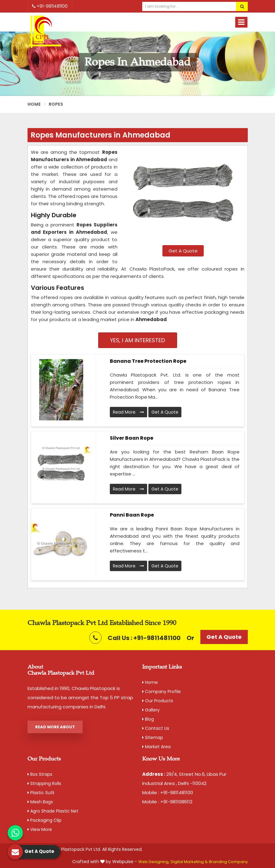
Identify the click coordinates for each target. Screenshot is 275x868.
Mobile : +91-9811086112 (167, 802)
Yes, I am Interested (137, 340)
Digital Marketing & (189, 862)
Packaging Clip (45, 820)
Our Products (158, 701)
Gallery (151, 710)
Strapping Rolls (44, 783)
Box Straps (40, 774)
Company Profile (162, 692)
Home (34, 104)
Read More (128, 412)
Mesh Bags (40, 802)
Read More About (55, 727)
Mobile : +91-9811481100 (168, 792)
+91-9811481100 (50, 6)
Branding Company (228, 862)
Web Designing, (154, 862)
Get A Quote (183, 251)
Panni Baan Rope (132, 515)
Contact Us (156, 728)
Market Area (156, 747)
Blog (148, 719)
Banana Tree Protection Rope (148, 361)
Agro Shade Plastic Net (53, 811)
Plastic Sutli (41, 793)
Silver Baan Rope (132, 438)
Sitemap (153, 737)
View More (40, 829)
